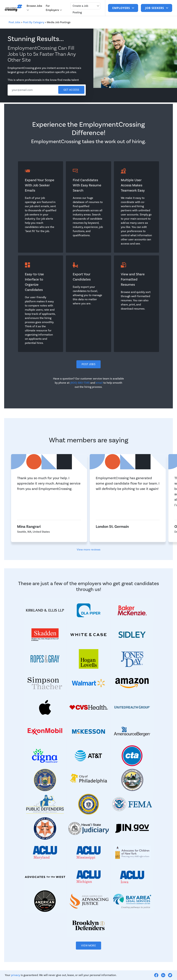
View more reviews (89, 550)
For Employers (53, 8)
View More (88, 946)
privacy (16, 975)
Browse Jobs (34, 6)
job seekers (155, 8)
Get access (71, 90)
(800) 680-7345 (80, 383)
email (99, 383)
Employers (122, 8)
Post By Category (34, 22)
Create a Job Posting (80, 9)
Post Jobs (15, 22)
